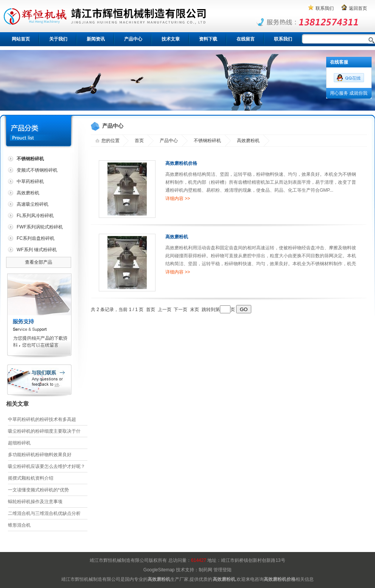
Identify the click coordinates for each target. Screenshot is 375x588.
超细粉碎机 (19, 443)
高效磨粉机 (28, 193)
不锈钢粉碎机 (207, 141)
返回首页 (358, 8)
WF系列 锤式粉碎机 (37, 250)
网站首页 (21, 39)
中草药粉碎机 (30, 181)
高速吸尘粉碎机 (33, 204)
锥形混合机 (19, 525)
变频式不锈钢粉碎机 (37, 170)
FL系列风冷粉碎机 (35, 216)
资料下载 (208, 39)
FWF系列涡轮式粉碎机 (40, 227)
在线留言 (246, 39)
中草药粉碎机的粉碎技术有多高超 (42, 419)
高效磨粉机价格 (181, 163)
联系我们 (325, 8)
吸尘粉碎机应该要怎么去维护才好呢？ (47, 466)
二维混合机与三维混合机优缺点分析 (44, 513)
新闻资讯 (96, 39)
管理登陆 (223, 570)
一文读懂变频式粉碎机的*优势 (38, 490)
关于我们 (58, 39)
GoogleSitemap (159, 570)
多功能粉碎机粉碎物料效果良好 (40, 455)
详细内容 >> (178, 199)
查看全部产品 (39, 262)
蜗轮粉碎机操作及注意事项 (35, 502)
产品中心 (133, 39)
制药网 (205, 570)
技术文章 (171, 39)
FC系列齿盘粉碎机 (36, 238)
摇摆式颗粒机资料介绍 (31, 478)
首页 (139, 141)
